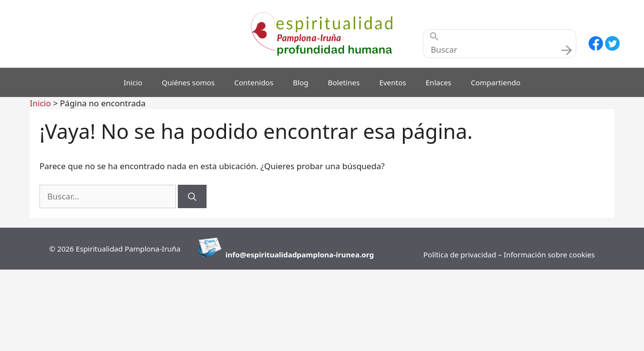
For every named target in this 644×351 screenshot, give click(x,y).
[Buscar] (192, 196)
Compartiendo (496, 82)
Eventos (392, 82)
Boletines (344, 82)
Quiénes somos (188, 82)
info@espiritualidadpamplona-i (282, 254)
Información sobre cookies (549, 254)
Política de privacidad (461, 254)
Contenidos (254, 82)
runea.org (356, 254)
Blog (301, 82)
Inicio (133, 82)
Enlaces (439, 82)
